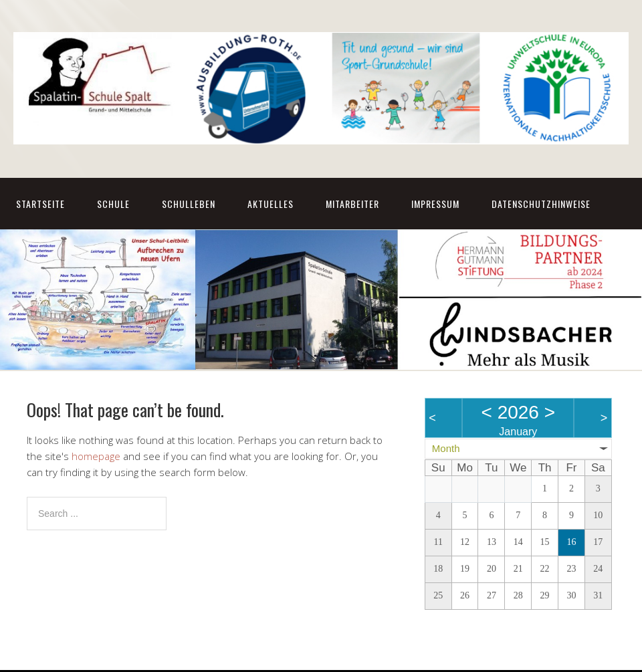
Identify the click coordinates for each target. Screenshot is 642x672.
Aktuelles (271, 204)
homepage (96, 456)
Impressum (435, 204)
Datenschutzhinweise (541, 204)
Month (446, 448)
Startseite (40, 204)
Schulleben (189, 204)
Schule (113, 204)
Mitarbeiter (352, 204)
